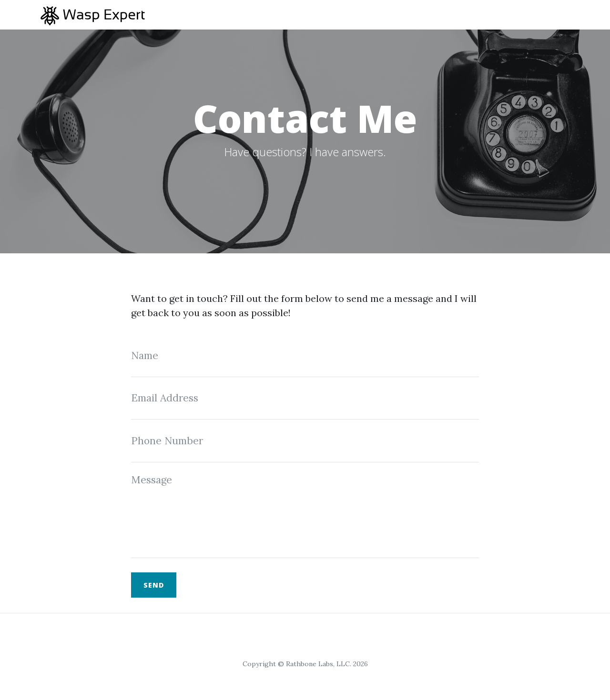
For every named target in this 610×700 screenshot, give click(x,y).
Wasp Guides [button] (532, 15)
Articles (472, 15)
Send (154, 585)
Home (427, 15)
